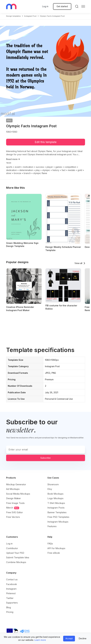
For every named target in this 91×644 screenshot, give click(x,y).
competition (70, 167)
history (56, 170)
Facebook (11, 584)
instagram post (30, 16)
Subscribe (45, 458)
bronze (18, 173)
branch (27, 173)
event (18, 167)
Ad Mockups (13, 489)
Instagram (11, 589)
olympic (46, 170)
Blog (8, 607)
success (40, 167)
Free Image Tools (15, 503)
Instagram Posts (56, 508)
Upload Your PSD (15, 553)
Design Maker (13, 498)
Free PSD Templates (58, 517)
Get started (62, 6)
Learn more (40, 640)
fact (64, 170)
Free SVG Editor (14, 512)
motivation (28, 167)
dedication (11, 170)
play (38, 170)
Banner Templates (57, 512)
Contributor (12, 548)
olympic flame (40, 173)
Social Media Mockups (18, 494)
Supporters (12, 603)
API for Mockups (56, 548)
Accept (69, 638)
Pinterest (11, 593)
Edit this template (46, 142)
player (50, 167)
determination (26, 170)
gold (80, 170)
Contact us (12, 579)
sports (9, 167)
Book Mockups (55, 494)
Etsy (50, 489)
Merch (13, 508)
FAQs (50, 544)
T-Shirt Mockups (56, 503)
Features (52, 526)
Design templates (13, 16)
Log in (45, 6)
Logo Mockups (55, 498)
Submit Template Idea (18, 557)
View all (78, 263)
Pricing (10, 612)
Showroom (53, 484)
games (59, 167)
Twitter (10, 598)
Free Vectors (13, 517)
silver (9, 173)
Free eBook (54, 553)
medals (71, 170)
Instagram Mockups (58, 522)
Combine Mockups (16, 562)
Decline (83, 638)
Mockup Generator (16, 484)
